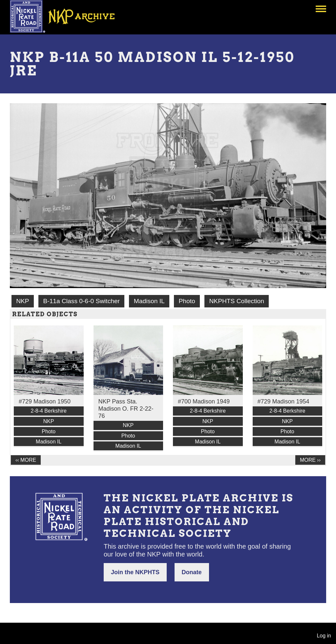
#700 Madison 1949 (204, 401)
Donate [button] (192, 572)
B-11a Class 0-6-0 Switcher (81, 301)
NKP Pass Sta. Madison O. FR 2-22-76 (126, 409)
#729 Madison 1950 (45, 401)
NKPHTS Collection (237, 301)
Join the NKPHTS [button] (135, 572)
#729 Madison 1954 (283, 401)
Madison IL (149, 301)
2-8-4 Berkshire (49, 411)
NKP (22, 301)
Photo (187, 301)
